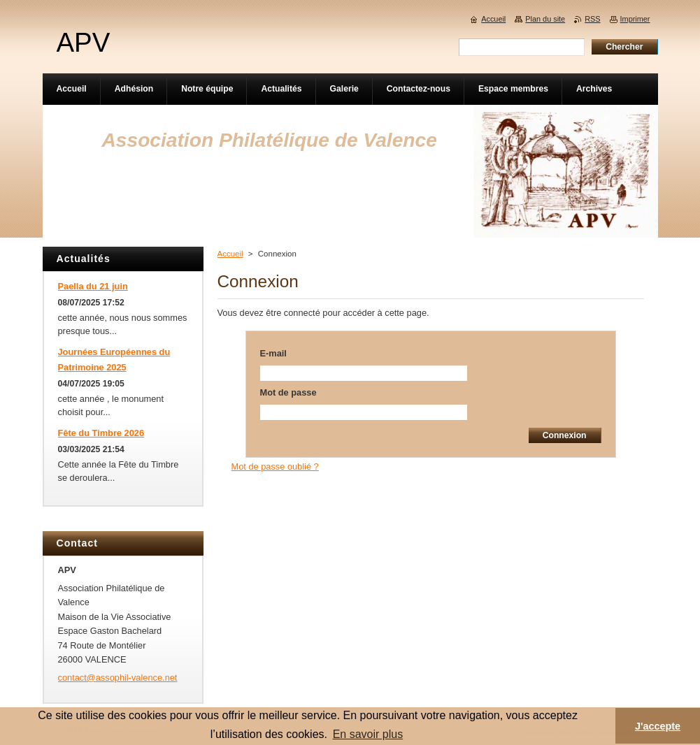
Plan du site (545, 19)
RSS (592, 19)
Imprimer (635, 19)
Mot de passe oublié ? (275, 466)
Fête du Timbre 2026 (101, 433)
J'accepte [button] (658, 726)
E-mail (273, 353)
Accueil (230, 254)
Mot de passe (288, 392)
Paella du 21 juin (93, 286)
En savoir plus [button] (368, 734)
